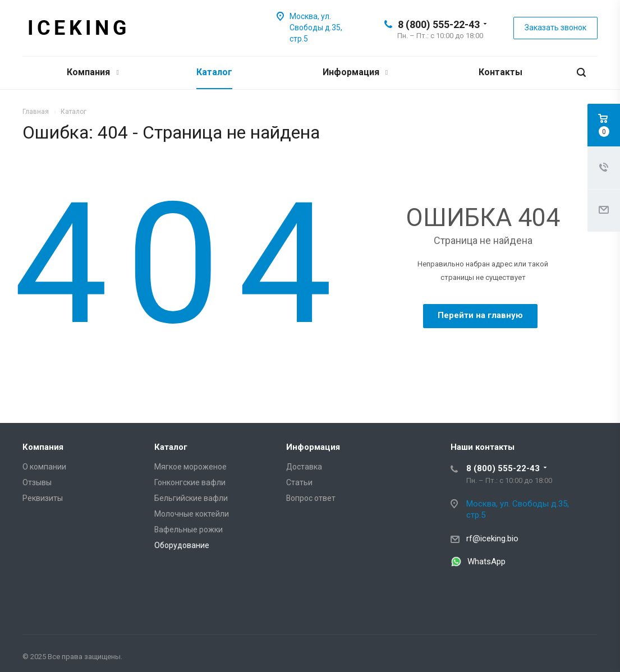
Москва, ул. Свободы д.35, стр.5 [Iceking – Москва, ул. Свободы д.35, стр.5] (316, 27)
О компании (44, 467)
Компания (93, 72)
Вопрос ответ (311, 498)
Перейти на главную (480, 315)
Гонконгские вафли (190, 482)
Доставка (304, 467)
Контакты (500, 72)
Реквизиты (43, 498)
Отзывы (37, 482)
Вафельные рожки (189, 530)
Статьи (299, 482)
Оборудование (182, 545)
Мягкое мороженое (190, 467)
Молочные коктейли (192, 514)
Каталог (214, 72)
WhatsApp (486, 561)
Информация (355, 72)
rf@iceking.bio (492, 538)
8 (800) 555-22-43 (439, 24)
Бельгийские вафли (191, 498)
